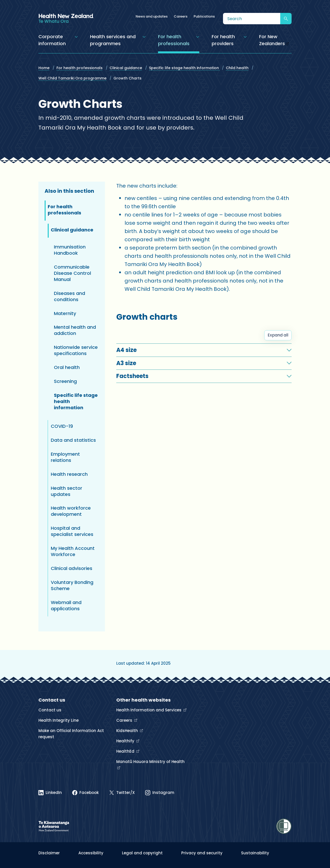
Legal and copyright (142, 853)
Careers (181, 16)
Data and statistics (73, 440)
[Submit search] (286, 19)
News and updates (152, 16)
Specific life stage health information (184, 68)
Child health (237, 68)
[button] (204, 350)
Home (44, 68)
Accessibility (91, 853)
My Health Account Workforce (73, 551)
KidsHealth (128, 731)
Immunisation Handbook (70, 250)
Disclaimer (49, 853)
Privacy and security (202, 853)
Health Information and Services (149, 710)
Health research (69, 474)
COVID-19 (62, 426)
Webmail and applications (66, 605)
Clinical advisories (72, 568)
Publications (204, 16)
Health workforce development (71, 511)
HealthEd (126, 751)
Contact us (50, 710)
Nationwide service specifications (76, 350)
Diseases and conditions (69, 296)
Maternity (65, 313)
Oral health (67, 367)
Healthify (126, 741)
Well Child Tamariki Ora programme (72, 78)
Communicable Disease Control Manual (72, 273)
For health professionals (80, 68)
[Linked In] (50, 793)
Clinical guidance (126, 68)
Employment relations (65, 457)
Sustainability (255, 853)
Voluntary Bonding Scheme (72, 585)
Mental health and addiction (75, 330)
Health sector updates (67, 491)
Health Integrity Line (59, 720)
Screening (65, 381)
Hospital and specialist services (72, 531)
